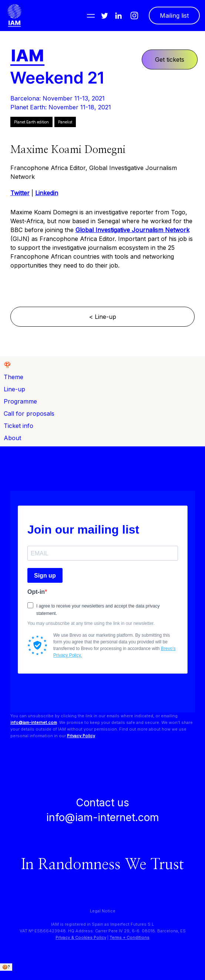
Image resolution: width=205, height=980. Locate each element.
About (12, 438)
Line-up (14, 389)
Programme (20, 401)
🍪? (6, 967)
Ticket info (19, 426)
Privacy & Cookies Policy (81, 938)
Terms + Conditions (130, 938)
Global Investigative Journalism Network (132, 230)
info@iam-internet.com (34, 722)
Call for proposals (29, 414)
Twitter (20, 193)
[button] (91, 16)
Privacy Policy (81, 736)
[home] (14, 16)
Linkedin (47, 193)
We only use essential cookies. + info (41, 974)
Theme (14, 377)
